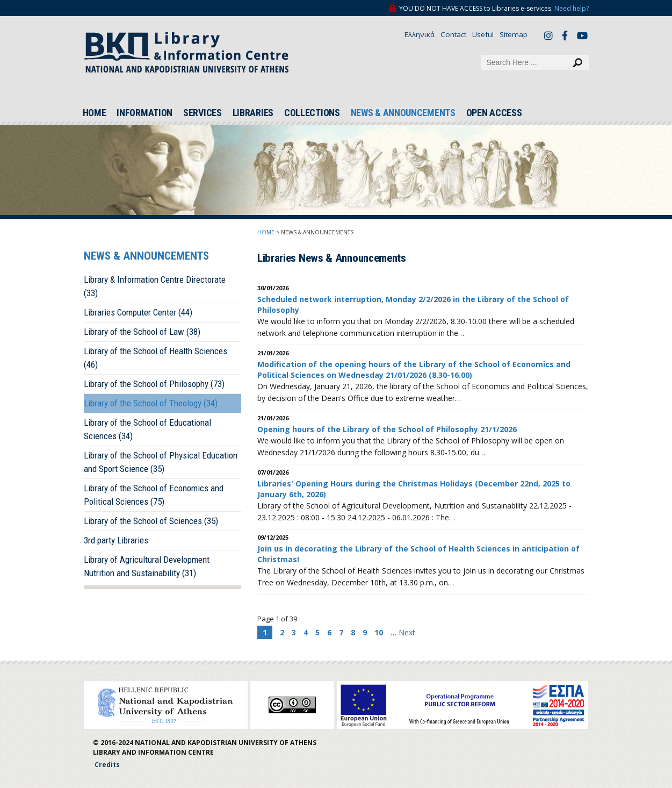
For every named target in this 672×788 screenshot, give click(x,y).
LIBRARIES (253, 113)
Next (407, 632)
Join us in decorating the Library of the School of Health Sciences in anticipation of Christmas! (418, 554)
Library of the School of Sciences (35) (151, 521)
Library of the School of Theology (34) (151, 403)
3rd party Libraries (116, 540)
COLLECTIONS (312, 113)
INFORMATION (144, 113)
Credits (107, 765)
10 (379, 632)
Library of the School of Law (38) (142, 332)
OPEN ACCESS (494, 113)
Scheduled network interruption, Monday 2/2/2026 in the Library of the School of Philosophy (413, 305)
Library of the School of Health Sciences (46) (156, 358)
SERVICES (203, 113)
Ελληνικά (420, 34)
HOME (95, 113)
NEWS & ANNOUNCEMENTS (403, 113)
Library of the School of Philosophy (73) (154, 384)
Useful (483, 34)
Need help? (572, 8)
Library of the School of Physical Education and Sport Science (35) (161, 462)
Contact (453, 34)
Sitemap (514, 34)
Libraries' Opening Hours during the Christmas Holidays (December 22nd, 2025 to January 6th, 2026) (414, 489)
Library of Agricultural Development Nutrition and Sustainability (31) (147, 566)
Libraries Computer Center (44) (138, 312)
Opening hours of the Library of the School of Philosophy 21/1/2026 (387, 429)
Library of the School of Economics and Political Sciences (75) (154, 495)
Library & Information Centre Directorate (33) (155, 286)
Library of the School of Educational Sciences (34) (147, 429)
